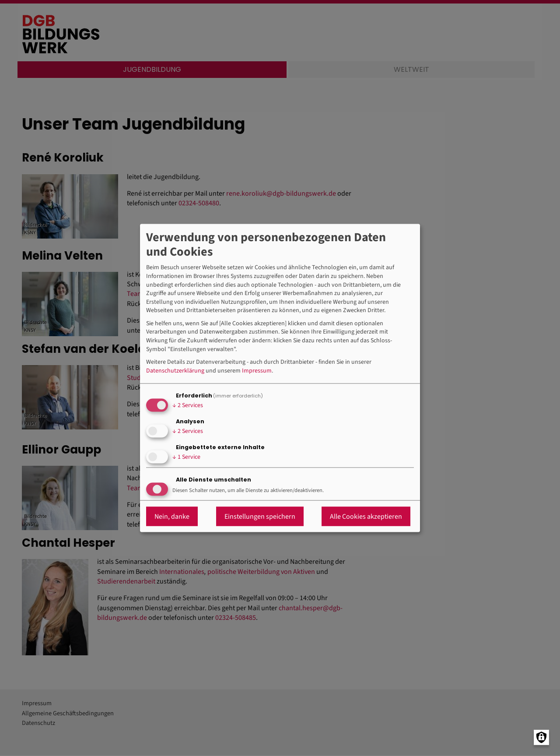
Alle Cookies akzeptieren (366, 517)
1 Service (186, 457)
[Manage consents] (541, 737)
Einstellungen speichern (260, 517)
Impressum (257, 371)
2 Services (188, 405)
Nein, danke (172, 517)
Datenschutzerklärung (175, 371)
